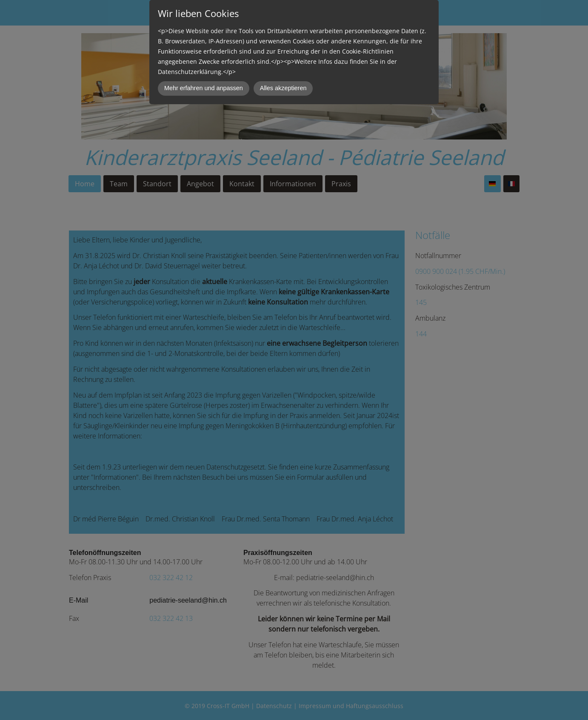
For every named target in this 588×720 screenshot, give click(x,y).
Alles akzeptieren (283, 88)
